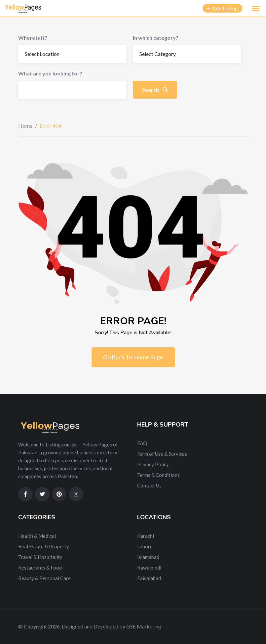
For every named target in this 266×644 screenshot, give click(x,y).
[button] (256, 9)
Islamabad (148, 557)
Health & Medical (37, 536)
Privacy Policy (153, 464)
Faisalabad (149, 578)
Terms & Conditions (158, 475)
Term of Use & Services (162, 454)
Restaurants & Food (40, 568)
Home (25, 126)
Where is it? (33, 38)
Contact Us (149, 485)
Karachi (146, 536)
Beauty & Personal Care (44, 578)
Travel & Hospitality (40, 557)
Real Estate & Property (44, 546)
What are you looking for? (50, 73)
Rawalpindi (149, 568)
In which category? (156, 38)
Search (155, 90)
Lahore (145, 546)
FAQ (142, 443)
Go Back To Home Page (133, 357)
